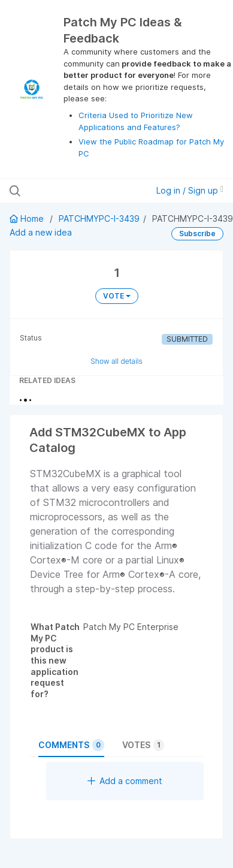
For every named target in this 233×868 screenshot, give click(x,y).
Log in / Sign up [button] (190, 190)
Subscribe (197, 233)
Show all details (116, 361)
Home (28, 218)
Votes (143, 745)
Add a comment (125, 781)
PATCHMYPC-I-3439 (99, 218)
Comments (71, 745)
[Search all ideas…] (73, 191)
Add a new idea (41, 232)
